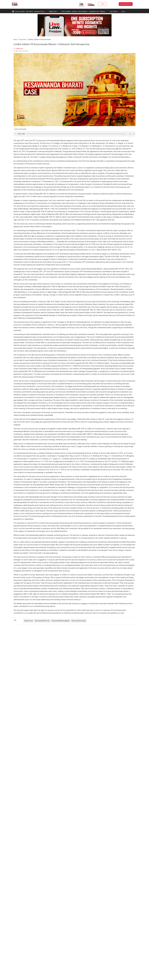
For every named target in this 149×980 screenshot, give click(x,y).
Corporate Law (94, 11)
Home (15, 39)
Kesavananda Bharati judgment (61, 621)
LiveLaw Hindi (20, 11)
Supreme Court (39, 11)
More (124, 12)
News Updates (66, 11)
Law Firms (114, 11)
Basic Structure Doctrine (79, 621)
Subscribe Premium (126, 4)
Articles (74, 11)
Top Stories (29, 11)
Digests (102, 11)
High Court (53, 11)
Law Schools (83, 11)
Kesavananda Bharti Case (42, 621)
